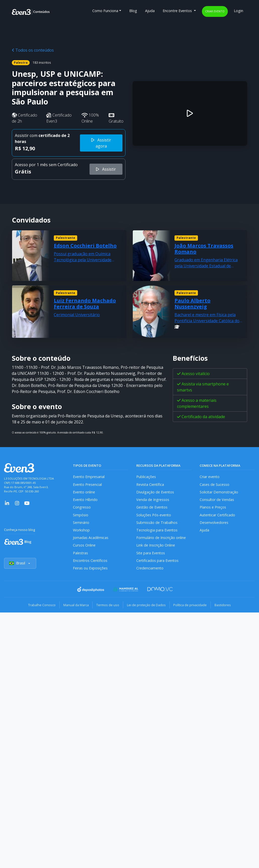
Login (239, 11)
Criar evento (215, 11)
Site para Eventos (151, 554)
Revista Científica (150, 484)
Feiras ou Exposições (90, 569)
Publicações (146, 477)
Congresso (82, 508)
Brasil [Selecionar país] (20, 564)
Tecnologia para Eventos (157, 531)
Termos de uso (107, 606)
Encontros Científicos (90, 562)
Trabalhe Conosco (40, 606)
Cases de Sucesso (214, 484)
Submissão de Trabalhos (157, 523)
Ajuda (150, 11)
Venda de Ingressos (153, 500)
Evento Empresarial (89, 477)
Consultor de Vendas (217, 500)
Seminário (81, 523)
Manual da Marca (75, 606)
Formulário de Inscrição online (161, 538)
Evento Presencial (88, 484)
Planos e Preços (213, 508)
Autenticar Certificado (218, 515)
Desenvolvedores (214, 523)
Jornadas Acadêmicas (91, 538)
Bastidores (224, 606)
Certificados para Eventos (158, 562)
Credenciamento (150, 569)
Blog (133, 11)
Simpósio (81, 515)
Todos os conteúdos (33, 50)
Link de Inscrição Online (156, 546)
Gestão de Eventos (152, 508)
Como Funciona (105, 11)
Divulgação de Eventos (155, 492)
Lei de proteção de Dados (147, 606)
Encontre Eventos (178, 11)
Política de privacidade (191, 606)
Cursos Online (84, 546)
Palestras (81, 554)
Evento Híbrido (85, 500)
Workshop (81, 531)
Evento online (84, 492)
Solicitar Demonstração (219, 492)
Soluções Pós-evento (154, 515)
